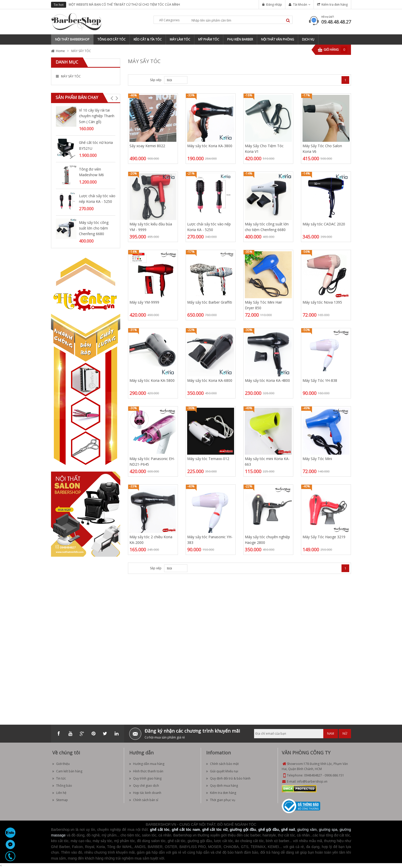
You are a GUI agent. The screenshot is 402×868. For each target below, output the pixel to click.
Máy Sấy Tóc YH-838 (320, 380)
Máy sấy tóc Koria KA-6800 (210, 380)
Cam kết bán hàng (67, 771)
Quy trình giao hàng (145, 778)
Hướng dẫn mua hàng (147, 764)
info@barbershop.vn (312, 781)
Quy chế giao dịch (144, 786)
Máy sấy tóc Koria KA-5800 (152, 380)
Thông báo (62, 786)
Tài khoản (300, 4)
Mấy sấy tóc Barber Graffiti (210, 302)
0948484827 (313, 775)
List (141, 80)
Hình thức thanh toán (146, 771)
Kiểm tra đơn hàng (335, 4)
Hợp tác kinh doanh (145, 793)
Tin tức (59, 778)
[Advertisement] (86, 637)
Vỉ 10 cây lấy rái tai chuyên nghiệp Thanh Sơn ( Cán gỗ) (97, 116)
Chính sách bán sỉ (144, 800)
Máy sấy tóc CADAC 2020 (324, 224)
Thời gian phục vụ (221, 800)
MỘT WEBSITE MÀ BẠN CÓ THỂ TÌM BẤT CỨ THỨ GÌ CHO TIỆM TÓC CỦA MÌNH (124, 4)
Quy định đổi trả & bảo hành (228, 778)
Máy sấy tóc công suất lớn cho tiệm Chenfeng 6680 (94, 228)
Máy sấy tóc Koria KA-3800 (210, 146)
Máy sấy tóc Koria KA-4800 (267, 380)
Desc (190, 568)
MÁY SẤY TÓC (71, 76)
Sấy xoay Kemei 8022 (147, 146)
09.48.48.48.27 (336, 22)
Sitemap (60, 800)
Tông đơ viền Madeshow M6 (91, 172)
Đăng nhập (274, 4)
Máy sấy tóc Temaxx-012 (208, 459)
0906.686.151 (334, 775)
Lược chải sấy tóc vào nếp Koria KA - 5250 (97, 199)
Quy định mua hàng (222, 786)
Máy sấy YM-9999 (144, 302)
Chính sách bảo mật (222, 764)
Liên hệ (59, 793)
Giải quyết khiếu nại (222, 771)
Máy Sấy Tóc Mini (317, 459)
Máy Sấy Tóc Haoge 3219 (324, 537)
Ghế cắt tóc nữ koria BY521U (96, 145)
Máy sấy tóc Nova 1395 (322, 302)
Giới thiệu (61, 764)
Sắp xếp (156, 80)
